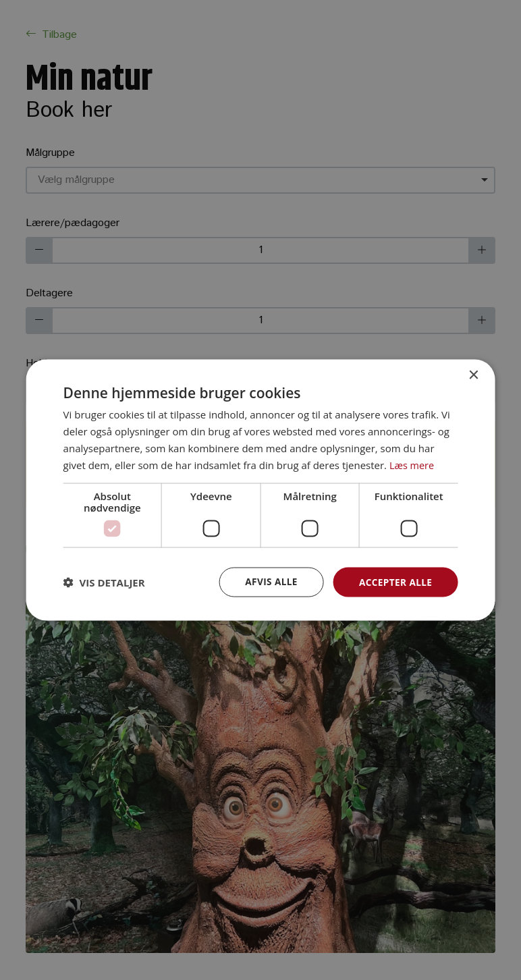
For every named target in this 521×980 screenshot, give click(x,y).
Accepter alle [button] (394, 581)
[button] (104, 582)
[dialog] (260, 490)
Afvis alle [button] (269, 581)
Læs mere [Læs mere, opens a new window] (413, 464)
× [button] (473, 375)
